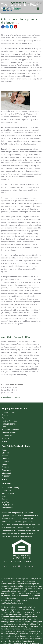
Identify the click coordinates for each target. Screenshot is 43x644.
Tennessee (6, 470)
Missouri (5, 453)
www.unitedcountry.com (10, 397)
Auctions (5, 438)
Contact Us (6, 490)
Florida (5, 464)
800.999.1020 (10, 566)
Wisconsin (6, 476)
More (4, 442)
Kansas (5, 456)
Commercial (7, 435)
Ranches (5, 415)
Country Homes (8, 412)
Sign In (5, 499)
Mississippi (6, 473)
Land (4, 427)
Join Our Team (8, 493)
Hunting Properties (9, 421)
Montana (5, 459)
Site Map (5, 502)
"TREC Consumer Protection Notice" (17, 561)
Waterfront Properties (10, 430)
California (6, 467)
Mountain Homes (9, 433)
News (4, 496)
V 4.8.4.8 (31, 566)
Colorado (6, 461)
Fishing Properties (9, 424)
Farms (4, 418)
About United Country (11, 488)
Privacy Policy (8, 505)
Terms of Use (7, 508)
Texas (4, 450)
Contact (27, 3)
